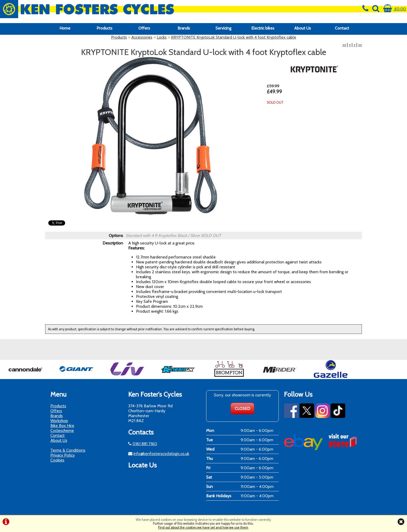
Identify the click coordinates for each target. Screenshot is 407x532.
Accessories (142, 37)
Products (104, 28)
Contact (342, 28)
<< (344, 45)
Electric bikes (263, 28)
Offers (144, 28)
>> (360, 45)
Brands (184, 28)
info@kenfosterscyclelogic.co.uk (161, 454)
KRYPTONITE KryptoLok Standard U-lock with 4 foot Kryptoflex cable (234, 37)
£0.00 (395, 9)
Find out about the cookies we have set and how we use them (203, 527)
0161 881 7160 (145, 444)
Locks (162, 37)
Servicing (223, 28)
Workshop (59, 421)
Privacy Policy (63, 455)
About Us (303, 28)
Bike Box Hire (62, 426)
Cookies (57, 460)
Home (65, 28)
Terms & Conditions (68, 450)
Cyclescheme (62, 430)
